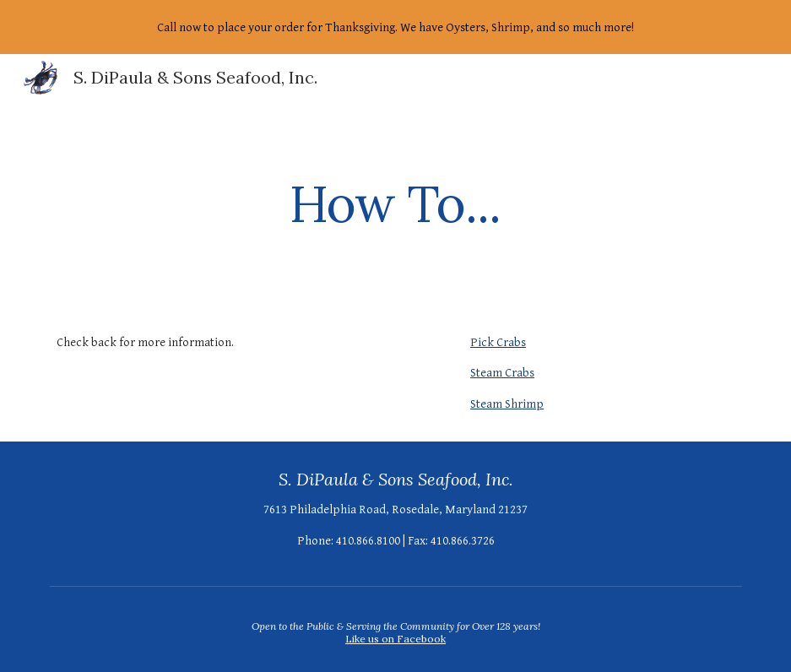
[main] (396, 203)
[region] (395, 27)
